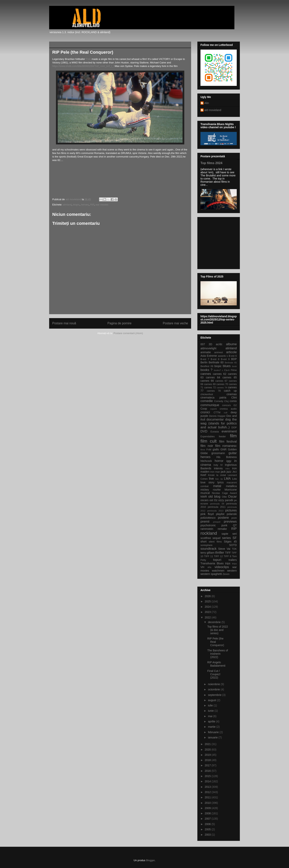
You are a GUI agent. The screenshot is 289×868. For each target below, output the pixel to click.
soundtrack (208, 549)
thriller (220, 553)
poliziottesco (208, 518)
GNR (223, 449)
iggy (229, 461)
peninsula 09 (217, 504)
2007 (208, 819)
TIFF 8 (227, 556)
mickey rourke (211, 490)
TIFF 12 (218, 556)
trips (228, 563)
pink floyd (207, 514)
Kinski (211, 475)
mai (210, 716)
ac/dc (219, 344)
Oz (216, 500)
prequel (217, 522)
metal (217, 486)
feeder (222, 437)
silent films (215, 542)
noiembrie (214, 684)
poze (234, 518)
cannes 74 (222, 388)
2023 (208, 612)
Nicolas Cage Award (224, 493)
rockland (209, 533)
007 (203, 344)
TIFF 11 (209, 556)
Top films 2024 (211, 163)
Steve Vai (224, 549)
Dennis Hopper (217, 416)
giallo (216, 449)
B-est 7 (205, 359)
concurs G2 (229, 405)
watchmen (218, 571)
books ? (206, 370)
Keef (203, 475)
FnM (209, 450)
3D (210, 344)
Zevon (226, 574)
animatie (206, 352)
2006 (208, 824)
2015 (208, 776)
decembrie (215, 622)
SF (235, 538)
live (211, 479)
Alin (207, 103)
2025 (208, 601)
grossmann (218, 453)
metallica (231, 486)
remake (222, 529)
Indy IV (218, 465)
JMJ (234, 472)
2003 (208, 835)
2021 (208, 744)
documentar (215, 419)
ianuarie (213, 737)
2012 (208, 792)
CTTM (217, 413)
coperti (214, 409)
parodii (229, 500)
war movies (102, 205)
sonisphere (207, 545)
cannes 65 (230, 377)
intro (228, 469)
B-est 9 (225, 359)
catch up (230, 391)
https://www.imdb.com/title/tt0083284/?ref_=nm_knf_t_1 (83, 66)
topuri (217, 560)
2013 (208, 787)
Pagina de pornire (119, 323)
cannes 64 (213, 377)
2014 (208, 781)
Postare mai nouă (64, 323)
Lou (234, 479)
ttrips (234, 564)
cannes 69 (210, 384)
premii (205, 522)
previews (230, 522)
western (232, 571)
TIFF (228, 553)
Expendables (208, 437)
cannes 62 (219, 374)
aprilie (212, 721)
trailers (233, 560)
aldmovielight (208, 348)
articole (231, 352)
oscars (204, 500)
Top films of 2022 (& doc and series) (218, 630)
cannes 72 (210, 388)
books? (217, 370)
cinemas (232, 394)
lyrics (221, 482)
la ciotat (221, 475)
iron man (215, 472)
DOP (234, 428)
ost (211, 500)
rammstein (207, 529)
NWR (204, 497)
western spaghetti (211, 574)
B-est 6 (233, 356)
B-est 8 (215, 359)
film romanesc (226, 446)
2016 (208, 771)
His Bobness (227, 457)
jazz (229, 472)
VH (202, 567)
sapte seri (229, 534)
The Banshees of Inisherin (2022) (218, 654)
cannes (206, 374)
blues (227, 366)
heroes (85, 205)
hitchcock (206, 461)
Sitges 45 (230, 542)
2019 (208, 755)
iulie (211, 705)
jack (223, 472)
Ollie (224, 497)
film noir (207, 446)
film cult (209, 441)
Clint (234, 398)
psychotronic (208, 525)
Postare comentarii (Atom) (128, 333)
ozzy (221, 500)
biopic (76, 205)
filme (203, 450)
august (212, 700)
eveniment (229, 431)
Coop (204, 409)
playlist (220, 514)
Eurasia (215, 432)
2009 (208, 808)
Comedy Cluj (221, 401)
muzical (205, 493)
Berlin (204, 362)
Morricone (231, 490)
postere (223, 518)
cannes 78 (214, 391)
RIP (92, 205)
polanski (232, 514)
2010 (208, 803)
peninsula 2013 (215, 511)
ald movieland (213, 110)
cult (226, 413)
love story (207, 482)
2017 (208, 765)
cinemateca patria (213, 398)
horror (219, 461)
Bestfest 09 (207, 366)
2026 (208, 596)
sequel (217, 538)
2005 (208, 829)
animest (219, 352)
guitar (233, 453)
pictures (231, 510)
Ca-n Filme (230, 370)
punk (224, 525)
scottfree (206, 538)
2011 (208, 797)
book (234, 366)
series (227, 538)
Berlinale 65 (231, 363)
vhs (209, 567)
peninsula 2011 (217, 507)
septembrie (215, 695)
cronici (205, 412)
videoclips (222, 567)
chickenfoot (207, 394)
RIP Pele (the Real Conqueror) (216, 642)
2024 (208, 607)
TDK (234, 549)
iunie (211, 711)
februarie (214, 732)
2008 (208, 813)
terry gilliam (207, 553)
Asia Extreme (209, 356)
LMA (227, 479)
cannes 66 (207, 381)
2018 (208, 760)
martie (212, 727)
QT (235, 525)
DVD (204, 431)
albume (231, 344)
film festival (228, 442)
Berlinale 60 (216, 362)
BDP (234, 359)
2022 (208, 617)
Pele (89, 59)
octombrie (214, 689)
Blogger (150, 860)
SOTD (233, 545)
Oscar (232, 497)
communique (210, 405)
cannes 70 (222, 384)
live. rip (219, 479)
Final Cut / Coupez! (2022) (214, 674)
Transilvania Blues (212, 563)
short (203, 542)
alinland (67, 205)
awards (222, 356)
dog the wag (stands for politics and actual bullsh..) (219, 423)
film (233, 436)
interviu (218, 468)
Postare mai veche (175, 323)
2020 (208, 750)
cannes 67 (221, 381)
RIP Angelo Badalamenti (216, 664)
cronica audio (228, 409)
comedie (207, 401)
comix (233, 401)
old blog (214, 497)
